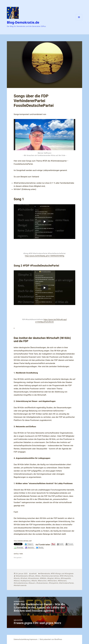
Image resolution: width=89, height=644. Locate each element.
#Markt (34, 581)
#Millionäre (62, 581)
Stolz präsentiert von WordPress (51, 639)
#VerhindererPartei (66, 583)
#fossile (17, 578)
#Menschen (42, 581)
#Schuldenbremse (21, 583)
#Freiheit (24, 578)
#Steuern (32, 583)
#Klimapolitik (66, 578)
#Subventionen (42, 583)
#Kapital (50, 578)
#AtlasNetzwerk (22, 576)
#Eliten (38, 576)
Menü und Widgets (79, 20)
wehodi (34, 573)
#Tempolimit (54, 583)
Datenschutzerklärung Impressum (26, 639)
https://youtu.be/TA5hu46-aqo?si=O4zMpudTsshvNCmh (51, 321)
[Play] (44, 222)
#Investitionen (34, 578)
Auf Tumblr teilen (43, 544)
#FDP (53, 573)
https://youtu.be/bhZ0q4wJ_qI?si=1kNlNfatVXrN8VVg (45, 256)
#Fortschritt (69, 576)
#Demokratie (45, 573)
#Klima (57, 578)
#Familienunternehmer (50, 576)
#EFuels (31, 576)
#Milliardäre (52, 581)
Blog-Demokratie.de (23, 22)
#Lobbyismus (26, 581)
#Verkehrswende (20, 585)
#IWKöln (43, 578)
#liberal (17, 581)
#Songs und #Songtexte (64, 573)
